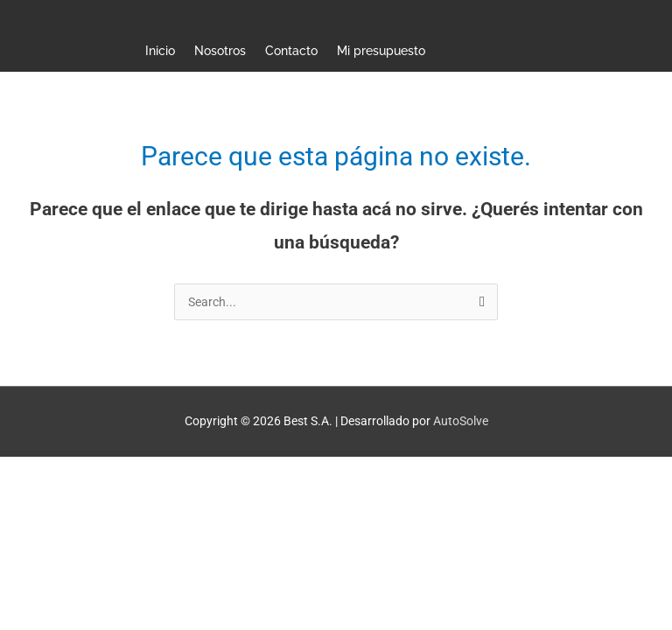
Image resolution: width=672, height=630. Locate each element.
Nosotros (220, 51)
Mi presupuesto (381, 51)
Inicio (160, 51)
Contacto (291, 51)
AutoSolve (461, 421)
